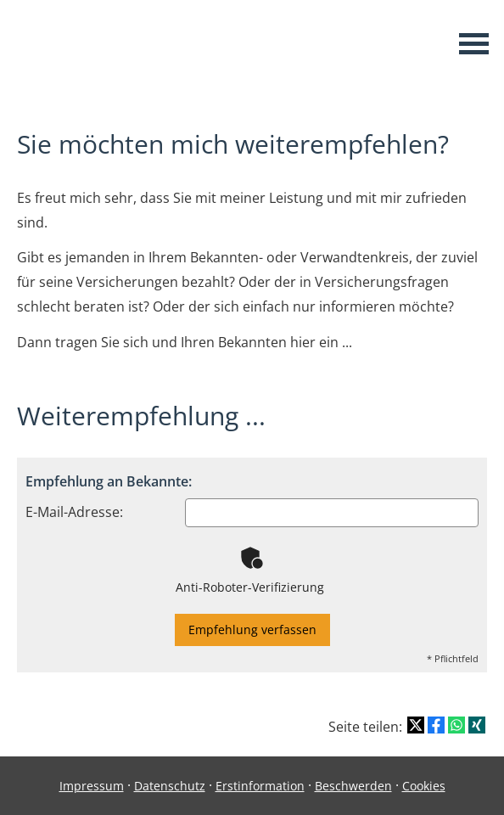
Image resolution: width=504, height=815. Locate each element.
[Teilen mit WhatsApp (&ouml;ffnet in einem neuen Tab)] (456, 725)
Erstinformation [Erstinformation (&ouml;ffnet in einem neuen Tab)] (260, 786)
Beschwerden (353, 786)
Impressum (92, 786)
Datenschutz (170, 786)
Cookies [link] (424, 786)
